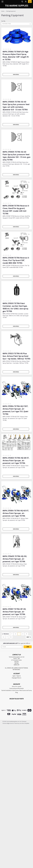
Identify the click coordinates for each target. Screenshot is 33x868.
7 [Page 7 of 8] (7, 637)
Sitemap (24, 721)
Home (3, 11)
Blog (17, 693)
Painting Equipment (11, 11)
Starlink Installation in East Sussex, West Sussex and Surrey (17, 691)
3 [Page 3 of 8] (19, 634)
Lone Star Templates (24, 723)
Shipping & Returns (16, 678)
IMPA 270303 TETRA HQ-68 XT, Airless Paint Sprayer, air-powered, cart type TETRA (16, 461)
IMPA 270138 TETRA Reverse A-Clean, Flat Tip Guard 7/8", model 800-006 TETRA (16, 260)
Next (29, 637)
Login (14, 676)
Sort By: (3, 21)
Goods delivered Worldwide (17, 688)
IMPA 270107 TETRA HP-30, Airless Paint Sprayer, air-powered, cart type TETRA (14, 612)
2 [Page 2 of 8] (15, 634)
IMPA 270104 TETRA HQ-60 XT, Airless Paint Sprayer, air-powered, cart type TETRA (16, 513)
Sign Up (19, 676)
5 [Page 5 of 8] (27, 634)
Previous (5, 634)
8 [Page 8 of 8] (11, 637)
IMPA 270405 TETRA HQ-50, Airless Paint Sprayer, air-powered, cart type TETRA (15, 559)
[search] (22, 2)
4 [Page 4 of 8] (23, 634)
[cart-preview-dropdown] (29, 1)
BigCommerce (11, 723)
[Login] (26, 2)
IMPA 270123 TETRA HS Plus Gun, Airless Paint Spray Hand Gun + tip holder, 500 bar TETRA (16, 356)
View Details (16, 75)
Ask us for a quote (17, 686)
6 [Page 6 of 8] (3, 637)
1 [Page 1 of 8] (12, 634)
